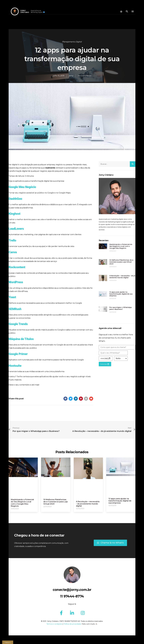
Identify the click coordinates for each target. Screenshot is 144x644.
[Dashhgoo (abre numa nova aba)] (15, 199)
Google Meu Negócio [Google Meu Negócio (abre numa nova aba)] (22, 187)
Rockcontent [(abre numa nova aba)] (17, 267)
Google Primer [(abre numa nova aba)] (18, 354)
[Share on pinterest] (81, 399)
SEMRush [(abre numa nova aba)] (15, 309)
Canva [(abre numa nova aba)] (13, 252)
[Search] (133, 164)
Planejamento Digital (72, 42)
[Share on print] (86, 399)
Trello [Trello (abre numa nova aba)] (12, 240)
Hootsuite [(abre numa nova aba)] (15, 366)
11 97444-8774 (72, 596)
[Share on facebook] (65, 399)
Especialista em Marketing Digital (37, 11)
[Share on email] (91, 399)
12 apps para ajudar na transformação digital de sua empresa (121, 294)
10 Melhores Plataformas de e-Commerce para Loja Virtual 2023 (122, 262)
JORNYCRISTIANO (25, 11)
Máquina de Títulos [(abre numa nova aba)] (21, 339)
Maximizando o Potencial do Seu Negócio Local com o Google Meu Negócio (121, 246)
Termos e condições (54, 624)
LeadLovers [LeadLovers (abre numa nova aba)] (16, 229)
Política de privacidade (72, 624)
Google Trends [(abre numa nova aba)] (18, 324)
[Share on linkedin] (76, 399)
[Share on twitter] (71, 399)
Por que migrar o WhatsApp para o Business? (121, 308)
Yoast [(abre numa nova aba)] (12, 297)
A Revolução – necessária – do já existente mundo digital (122, 277)
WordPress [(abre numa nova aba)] (16, 282)
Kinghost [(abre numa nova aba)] (14, 214)
